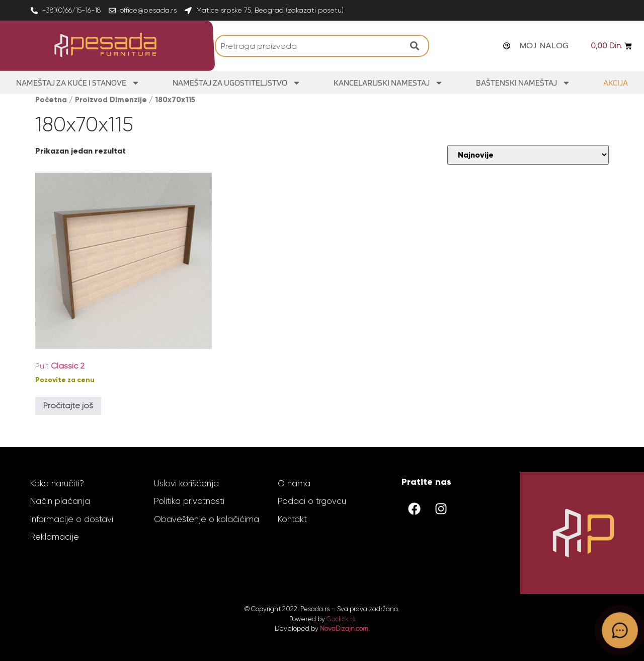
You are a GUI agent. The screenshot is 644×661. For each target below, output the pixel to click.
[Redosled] (528, 155)
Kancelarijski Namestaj (388, 83)
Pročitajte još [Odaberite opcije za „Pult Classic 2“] (68, 406)
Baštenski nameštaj (523, 83)
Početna (51, 100)
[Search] (417, 46)
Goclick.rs (341, 619)
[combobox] (310, 46)
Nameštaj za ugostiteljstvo (237, 83)
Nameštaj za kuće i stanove (78, 83)
